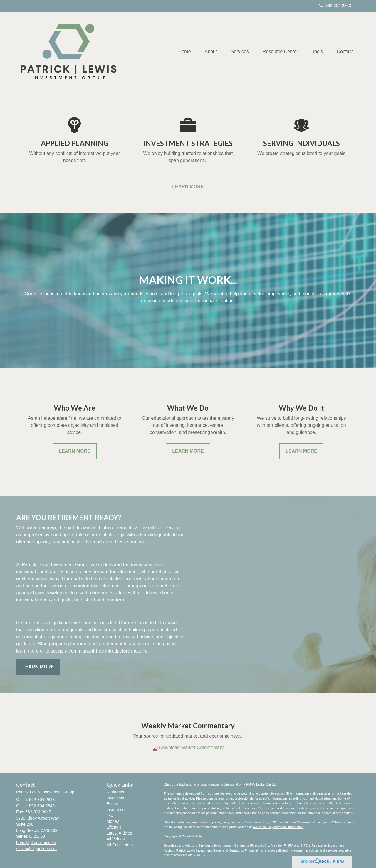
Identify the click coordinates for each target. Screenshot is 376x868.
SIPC (304, 845)
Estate (113, 804)
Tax (110, 815)
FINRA (288, 845)
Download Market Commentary (191, 748)
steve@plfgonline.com (36, 849)
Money (113, 821)
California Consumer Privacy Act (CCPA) (311, 822)
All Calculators (120, 845)
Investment (117, 798)
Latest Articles (119, 833)
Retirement (117, 792)
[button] (207, 52)
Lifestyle (114, 827)
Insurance (116, 810)
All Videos (116, 839)
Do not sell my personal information (278, 827)
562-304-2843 (335, 6)
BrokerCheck (266, 784)
